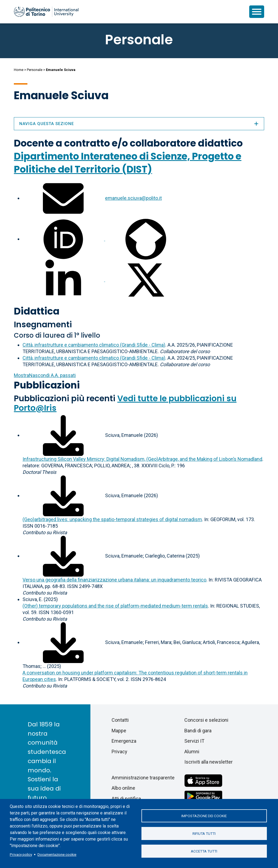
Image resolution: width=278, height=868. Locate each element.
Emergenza (124, 741)
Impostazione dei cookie (204, 816)
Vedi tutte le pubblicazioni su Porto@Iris (125, 403)
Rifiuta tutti (204, 833)
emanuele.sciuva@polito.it (133, 198)
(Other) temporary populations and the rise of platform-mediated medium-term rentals (115, 606)
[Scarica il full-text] (63, 435)
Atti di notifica (126, 799)
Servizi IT (194, 741)
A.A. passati (45, 375)
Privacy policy (21, 854)
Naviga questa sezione (139, 124)
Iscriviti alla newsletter (208, 762)
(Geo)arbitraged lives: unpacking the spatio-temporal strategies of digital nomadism (112, 519)
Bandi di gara (198, 731)
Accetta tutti (204, 851)
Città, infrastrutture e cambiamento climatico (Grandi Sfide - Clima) (94, 345)
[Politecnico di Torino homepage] (46, 12)
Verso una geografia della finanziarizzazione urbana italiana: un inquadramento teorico (114, 580)
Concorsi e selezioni (206, 720)
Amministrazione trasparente (143, 778)
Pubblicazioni (47, 385)
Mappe (119, 731)
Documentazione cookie (57, 854)
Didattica (37, 311)
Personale (35, 70)
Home (19, 70)
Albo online (123, 788)
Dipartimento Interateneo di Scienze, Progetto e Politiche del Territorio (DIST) (128, 163)
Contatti (120, 720)
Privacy (119, 752)
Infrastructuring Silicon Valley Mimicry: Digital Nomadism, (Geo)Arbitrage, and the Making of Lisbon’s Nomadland (142, 459)
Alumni (192, 752)
